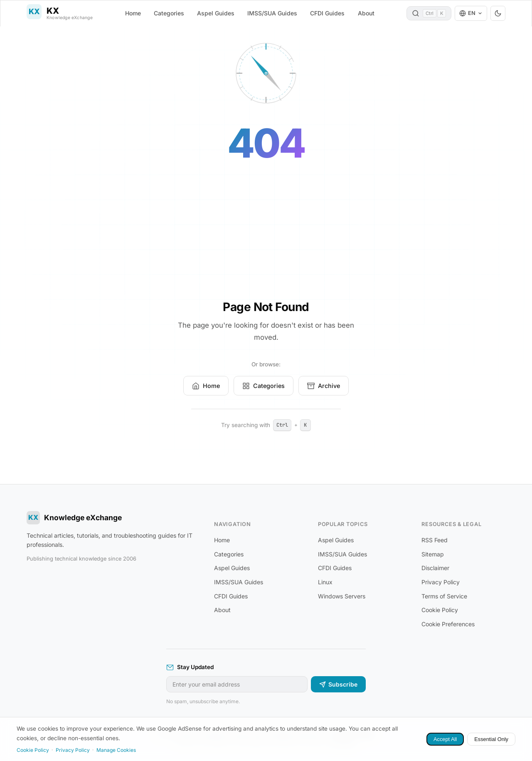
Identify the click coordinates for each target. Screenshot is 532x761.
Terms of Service (444, 596)
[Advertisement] (266, 237)
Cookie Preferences (448, 624)
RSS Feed (435, 540)
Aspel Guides (216, 13)
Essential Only (491, 739)
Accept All (445, 739)
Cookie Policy (440, 610)
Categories (169, 13)
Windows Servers (342, 596)
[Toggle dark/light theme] (498, 13)
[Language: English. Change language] (471, 13)
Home (133, 13)
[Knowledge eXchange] (60, 13)
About (366, 13)
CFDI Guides (327, 13)
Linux (325, 582)
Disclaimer (435, 568)
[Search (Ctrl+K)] (429, 13)
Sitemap (433, 554)
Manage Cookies (116, 750)
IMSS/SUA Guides (272, 13)
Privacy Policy (441, 582)
